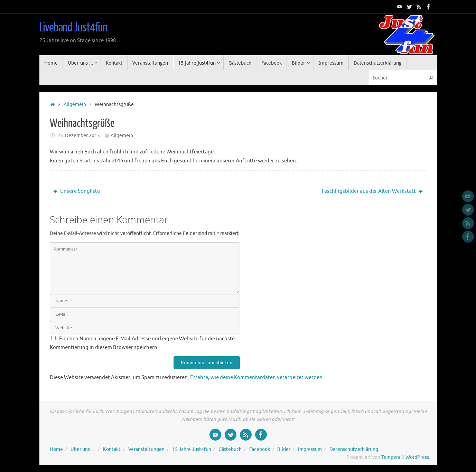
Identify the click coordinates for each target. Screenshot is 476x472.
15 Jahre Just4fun (192, 449)
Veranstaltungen (146, 449)
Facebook (260, 449)
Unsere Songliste (77, 191)
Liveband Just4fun (74, 28)
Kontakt (112, 449)
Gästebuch (230, 449)
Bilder (284, 449)
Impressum (310, 449)
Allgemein (75, 105)
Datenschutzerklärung (354, 449)
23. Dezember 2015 (79, 136)
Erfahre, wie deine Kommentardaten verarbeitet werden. (257, 377)
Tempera (391, 457)
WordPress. (418, 457)
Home (56, 449)
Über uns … (83, 449)
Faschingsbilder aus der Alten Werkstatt (372, 191)
